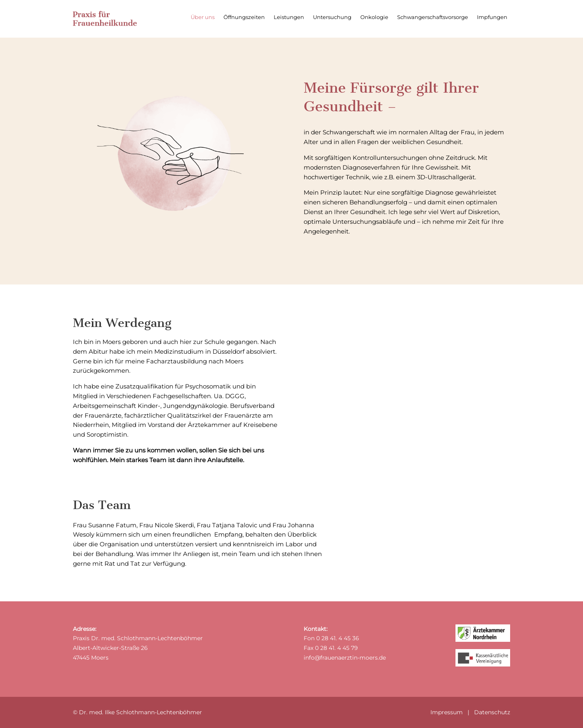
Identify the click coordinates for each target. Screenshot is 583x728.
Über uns (203, 17)
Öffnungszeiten (244, 17)
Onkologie (374, 17)
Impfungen (492, 17)
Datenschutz (492, 712)
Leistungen (289, 17)
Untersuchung (332, 17)
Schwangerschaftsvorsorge (433, 17)
